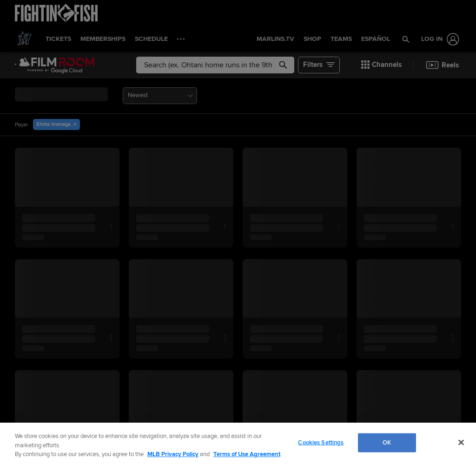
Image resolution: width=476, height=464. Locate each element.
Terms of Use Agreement (247, 454)
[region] (238, 443)
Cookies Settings (321, 442)
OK (387, 442)
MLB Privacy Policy (173, 454)
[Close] (461, 442)
